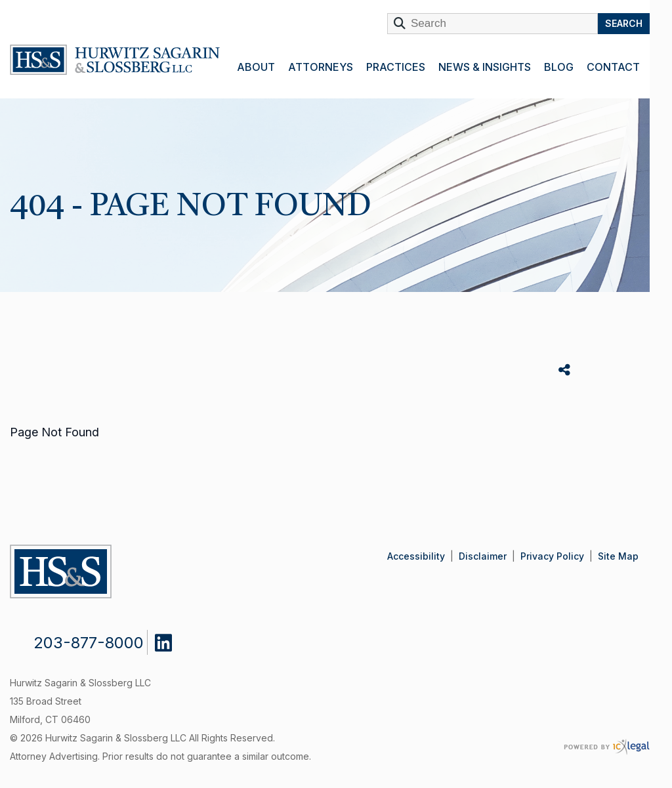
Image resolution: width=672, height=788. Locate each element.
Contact (613, 67)
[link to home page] (115, 63)
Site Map (618, 556)
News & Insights (485, 67)
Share (566, 371)
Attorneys (321, 67)
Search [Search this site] (624, 23)
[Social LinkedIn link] (173, 640)
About (256, 67)
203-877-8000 (89, 643)
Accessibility (416, 556)
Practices (396, 67)
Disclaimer (483, 556)
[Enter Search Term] (493, 24)
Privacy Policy (552, 556)
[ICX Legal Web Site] (607, 747)
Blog (559, 67)
